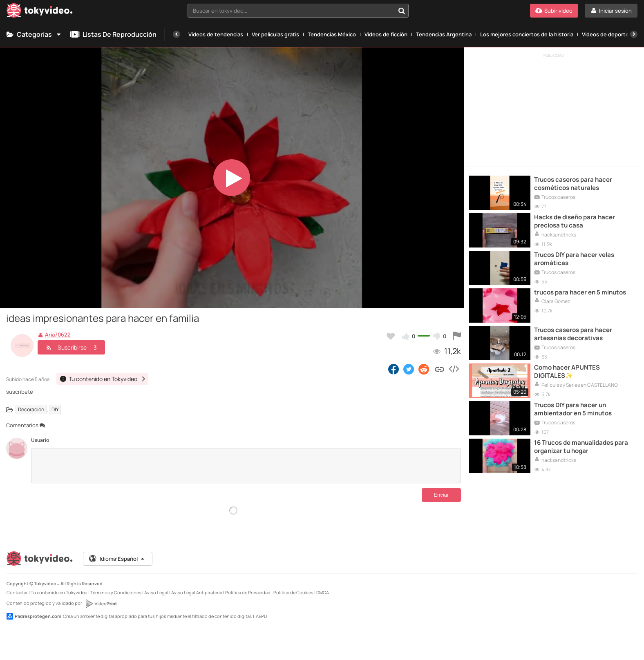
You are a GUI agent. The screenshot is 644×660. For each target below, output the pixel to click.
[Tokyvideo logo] (40, 12)
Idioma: (117, 559)
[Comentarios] (246, 466)
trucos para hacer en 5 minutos (580, 292)
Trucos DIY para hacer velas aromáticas (574, 259)
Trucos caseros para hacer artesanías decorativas (573, 334)
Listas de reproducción (113, 34)
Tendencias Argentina (444, 34)
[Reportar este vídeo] (457, 336)
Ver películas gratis (275, 34)
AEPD (261, 616)
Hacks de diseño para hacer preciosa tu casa (575, 221)
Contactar (17, 592)
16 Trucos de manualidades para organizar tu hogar (581, 447)
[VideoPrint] (101, 604)
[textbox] (291, 11)
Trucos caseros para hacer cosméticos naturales (573, 184)
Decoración (31, 409)
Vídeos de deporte (605, 34)
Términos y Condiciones (116, 592)
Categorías (34, 34)
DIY (55, 409)
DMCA (323, 592)
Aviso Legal (156, 592)
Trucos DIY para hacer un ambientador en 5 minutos (573, 409)
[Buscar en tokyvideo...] (402, 11)
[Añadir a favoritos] (391, 336)
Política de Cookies (293, 592)
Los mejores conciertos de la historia (527, 34)
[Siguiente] (634, 34)
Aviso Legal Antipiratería (197, 592)
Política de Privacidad (248, 592)
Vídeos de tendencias (216, 34)
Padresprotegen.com (34, 616)
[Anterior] (177, 34)
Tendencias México (332, 34)
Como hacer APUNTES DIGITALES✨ (567, 372)
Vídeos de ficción (386, 34)
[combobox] (298, 11)
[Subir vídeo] (554, 11)
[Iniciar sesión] (611, 11)
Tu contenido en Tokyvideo (59, 592)
